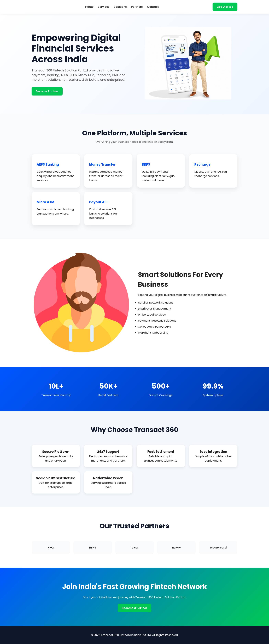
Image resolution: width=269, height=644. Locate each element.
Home (89, 7)
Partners (137, 7)
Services (104, 7)
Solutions (120, 7)
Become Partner (47, 91)
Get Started (225, 7)
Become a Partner (134, 608)
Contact (153, 7)
